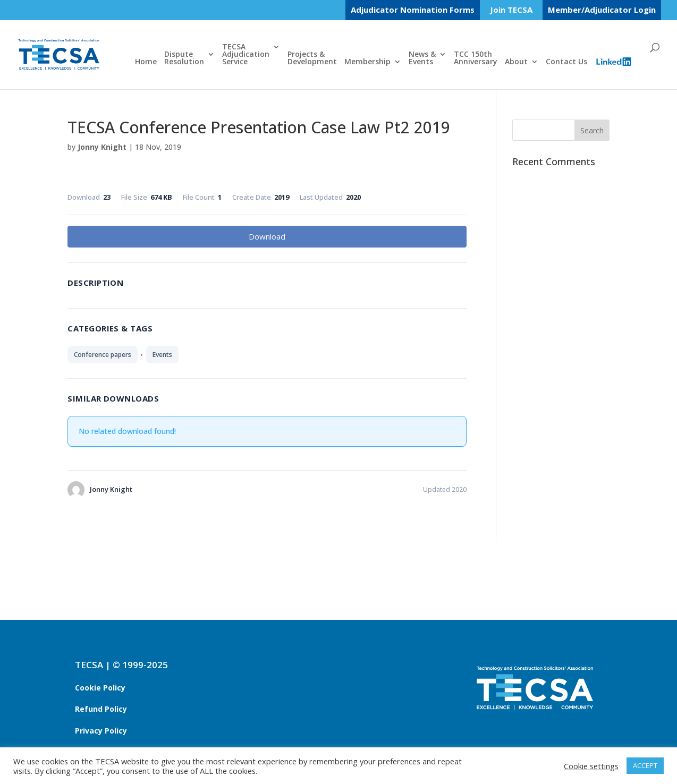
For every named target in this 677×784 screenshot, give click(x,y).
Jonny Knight (102, 147)
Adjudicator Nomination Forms (413, 10)
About (516, 62)
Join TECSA (511, 10)
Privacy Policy (101, 731)
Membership (367, 62)
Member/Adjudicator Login (602, 10)
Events (162, 355)
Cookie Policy (100, 688)
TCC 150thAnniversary (476, 58)
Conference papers (103, 355)
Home (146, 62)
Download (267, 236)
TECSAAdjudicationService (246, 55)
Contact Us (566, 62)
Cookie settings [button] (591, 766)
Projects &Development (312, 58)
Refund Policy (101, 709)
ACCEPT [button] (645, 765)
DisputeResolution (184, 58)
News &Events (422, 58)
